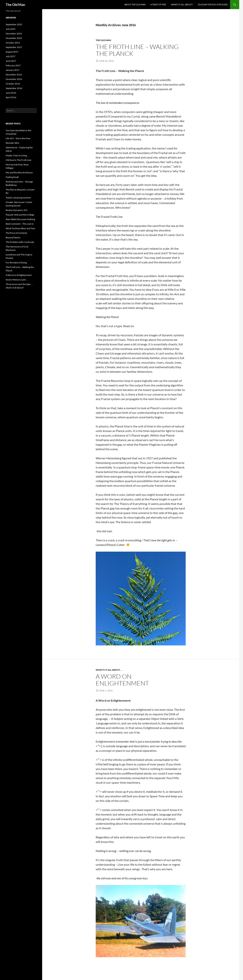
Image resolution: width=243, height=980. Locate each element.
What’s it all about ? (182, 4)
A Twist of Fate (158, 4)
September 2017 (14, 47)
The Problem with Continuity (20, 242)
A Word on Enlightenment (122, 680)
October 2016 (13, 84)
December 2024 (14, 34)
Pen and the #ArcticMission (19, 173)
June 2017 (11, 61)
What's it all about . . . (109, 670)
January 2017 (13, 70)
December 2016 (14, 75)
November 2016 (14, 79)
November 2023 (14, 38)
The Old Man (15, 5)
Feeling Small (12, 177)
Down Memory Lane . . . (17, 280)
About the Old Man (135, 4)
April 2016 (11, 97)
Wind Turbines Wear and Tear (20, 228)
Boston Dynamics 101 (17, 210)
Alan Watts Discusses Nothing (20, 219)
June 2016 (11, 93)
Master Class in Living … (17, 155)
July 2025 (11, 29)
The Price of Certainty (16, 233)
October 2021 (13, 43)
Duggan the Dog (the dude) (213, 4)
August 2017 (12, 52)
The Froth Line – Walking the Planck (137, 50)
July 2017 (11, 56)
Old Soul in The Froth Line (19, 160)
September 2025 (14, 24)
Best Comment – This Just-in (20, 224)
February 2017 (13, 65)
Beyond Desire (13, 237)
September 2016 (14, 88)
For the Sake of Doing (16, 263)
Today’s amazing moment (18, 198)
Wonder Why (12, 143)
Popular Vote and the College (20, 215)
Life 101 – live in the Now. (18, 138)
